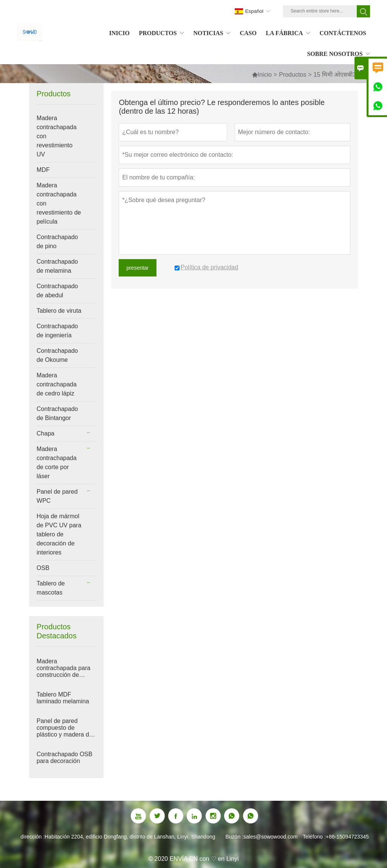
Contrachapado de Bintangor (57, 413)
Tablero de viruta (59, 311)
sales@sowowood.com (270, 837)
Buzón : (235, 837)
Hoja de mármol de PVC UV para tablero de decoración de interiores (59, 534)
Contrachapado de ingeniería (57, 331)
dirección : (33, 837)
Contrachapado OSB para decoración (65, 758)
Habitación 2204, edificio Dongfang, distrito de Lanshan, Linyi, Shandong (130, 837)
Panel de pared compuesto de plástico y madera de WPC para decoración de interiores (66, 728)
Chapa (46, 433)
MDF (43, 170)
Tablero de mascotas (51, 588)
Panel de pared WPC (57, 496)
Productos (293, 75)
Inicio (265, 75)
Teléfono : (314, 837)
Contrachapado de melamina (57, 266)
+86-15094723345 (347, 837)
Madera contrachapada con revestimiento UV (57, 136)
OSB (43, 568)
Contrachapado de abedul (57, 291)
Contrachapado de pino (57, 242)
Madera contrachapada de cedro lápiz (57, 384)
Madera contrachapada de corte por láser (57, 463)
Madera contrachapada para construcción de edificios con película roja (65, 668)
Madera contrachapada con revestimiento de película (59, 203)
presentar (137, 268)
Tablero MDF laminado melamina (63, 698)
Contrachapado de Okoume (57, 355)
